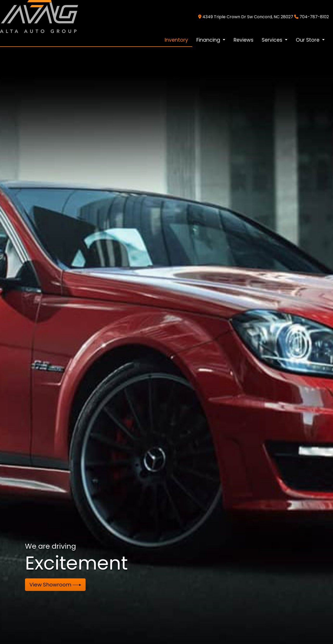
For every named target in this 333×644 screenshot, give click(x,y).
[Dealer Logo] (39, 17)
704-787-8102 (314, 17)
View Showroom (55, 585)
